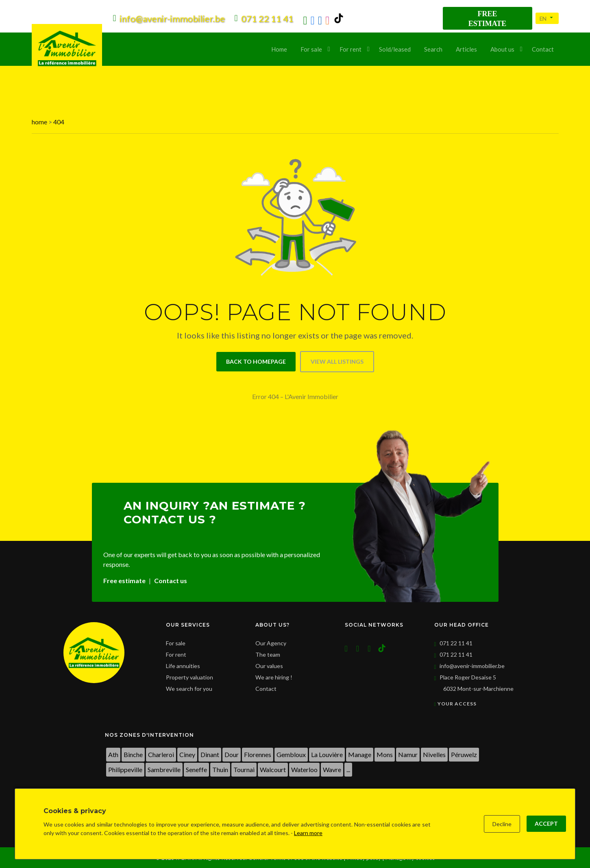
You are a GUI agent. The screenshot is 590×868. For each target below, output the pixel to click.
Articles (466, 49)
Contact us (171, 580)
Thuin (220, 769)
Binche (133, 754)
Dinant (210, 754)
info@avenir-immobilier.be (472, 666)
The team (268, 654)
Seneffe (196, 769)
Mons (385, 754)
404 (59, 122)
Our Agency (271, 643)
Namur (408, 754)
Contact (543, 49)
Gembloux (291, 754)
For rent (351, 49)
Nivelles (434, 754)
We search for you (189, 689)
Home (279, 49)
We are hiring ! (274, 677)
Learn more (308, 833)
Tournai (244, 769)
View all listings (337, 361)
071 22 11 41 (456, 643)
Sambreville (164, 769)
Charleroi (161, 754)
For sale (311, 49)
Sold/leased (395, 49)
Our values (269, 666)
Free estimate (124, 580)
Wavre (332, 769)
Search (433, 49)
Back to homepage (256, 361)
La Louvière (327, 754)
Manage (360, 754)
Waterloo (304, 769)
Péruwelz (464, 754)
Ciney (187, 754)
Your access (455, 704)
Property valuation (189, 677)
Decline (502, 824)
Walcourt (273, 769)
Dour (232, 754)
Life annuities (183, 666)
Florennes (258, 754)
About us (502, 49)
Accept (546, 824)
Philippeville (125, 769)
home (40, 122)
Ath (113, 754)
